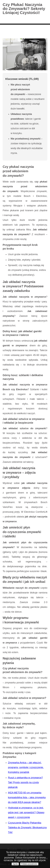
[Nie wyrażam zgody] (47, 859)
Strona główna (11, 32)
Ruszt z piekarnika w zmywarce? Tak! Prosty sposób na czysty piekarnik (25, 782)
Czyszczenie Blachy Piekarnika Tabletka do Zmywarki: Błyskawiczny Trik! (27, 828)
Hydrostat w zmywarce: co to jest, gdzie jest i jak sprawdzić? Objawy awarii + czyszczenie (26, 813)
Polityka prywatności (29, 864)
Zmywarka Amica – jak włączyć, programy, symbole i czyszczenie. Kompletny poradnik (26, 767)
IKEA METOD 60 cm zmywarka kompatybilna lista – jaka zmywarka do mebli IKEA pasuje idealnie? (27, 797)
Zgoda (15, 864)
